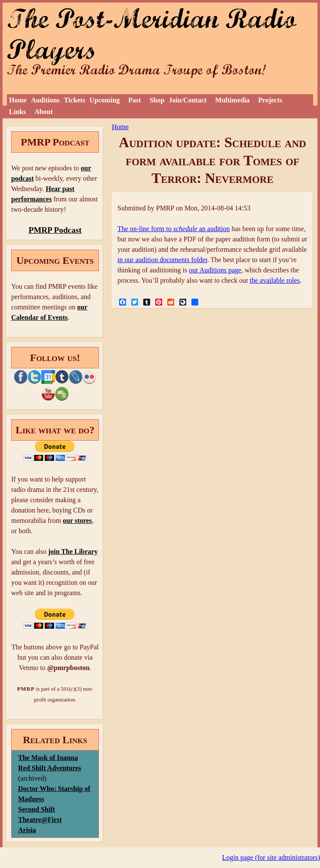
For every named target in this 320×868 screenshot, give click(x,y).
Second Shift (37, 809)
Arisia (27, 830)
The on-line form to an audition (174, 229)
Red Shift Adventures (49, 768)
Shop (157, 100)
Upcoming (105, 100)
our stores (77, 520)
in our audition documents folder (162, 260)
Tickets (75, 100)
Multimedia (232, 100)
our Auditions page (215, 270)
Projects (270, 100)
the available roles (275, 280)
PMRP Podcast (55, 230)
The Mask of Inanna (48, 758)
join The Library (73, 551)
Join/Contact (188, 100)
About (44, 112)
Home (18, 100)
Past (134, 100)
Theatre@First (40, 820)
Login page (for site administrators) (271, 857)
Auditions (45, 100)
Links (17, 112)
